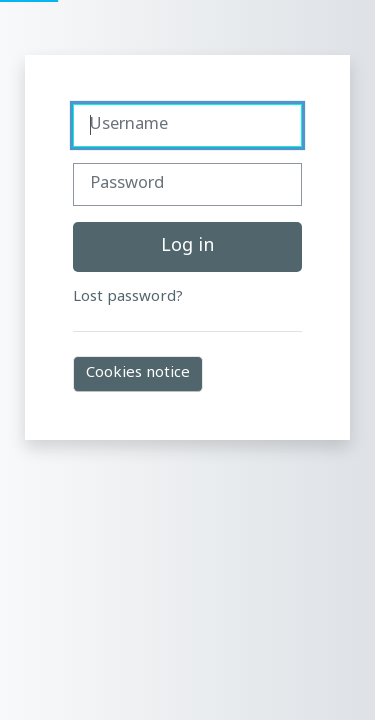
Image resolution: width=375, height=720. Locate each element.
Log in (187, 246)
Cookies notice (138, 373)
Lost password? (128, 297)
